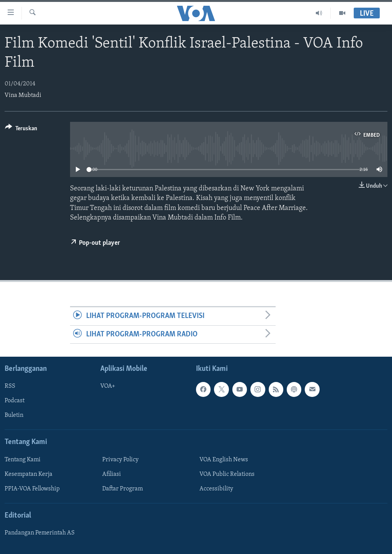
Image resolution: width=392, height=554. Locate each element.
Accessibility (216, 489)
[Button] (21, 130)
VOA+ (108, 386)
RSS (10, 386)
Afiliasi (112, 474)
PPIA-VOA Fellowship (32, 489)
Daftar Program (122, 489)
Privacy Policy (120, 460)
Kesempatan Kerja (29, 474)
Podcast (15, 401)
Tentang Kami (23, 460)
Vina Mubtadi (23, 95)
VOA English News (224, 460)
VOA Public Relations (227, 474)
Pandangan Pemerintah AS (40, 533)
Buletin (14, 415)
